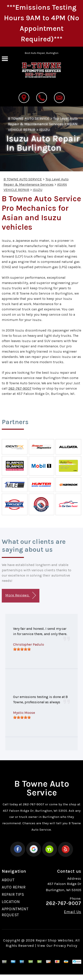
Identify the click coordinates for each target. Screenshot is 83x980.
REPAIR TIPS (13, 894)
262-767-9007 (20, 388)
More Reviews (20, 595)
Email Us (73, 912)
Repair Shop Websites (55, 940)
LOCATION (11, 902)
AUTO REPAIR (14, 887)
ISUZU (45, 130)
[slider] (22, 649)
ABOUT (8, 880)
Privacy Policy (65, 946)
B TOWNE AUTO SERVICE (29, 118)
